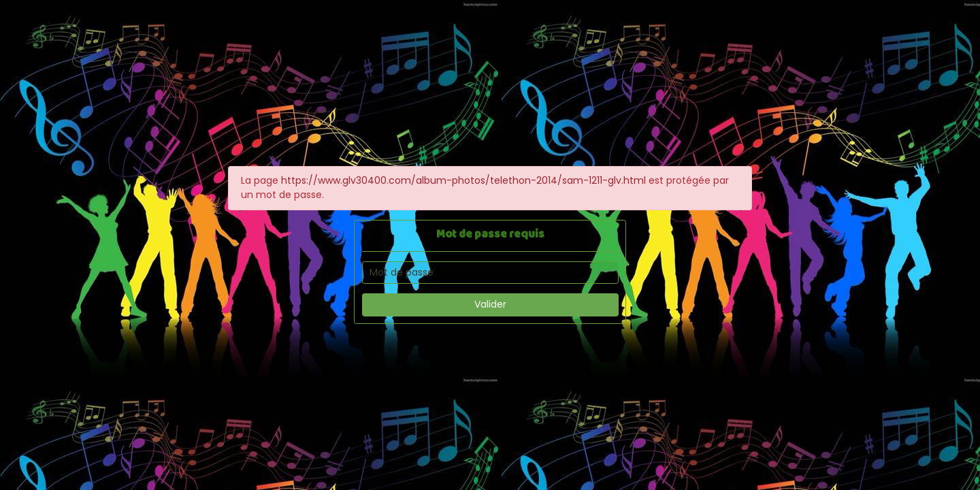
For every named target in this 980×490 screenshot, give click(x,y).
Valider (490, 304)
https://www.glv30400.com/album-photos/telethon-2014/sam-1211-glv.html (463, 180)
